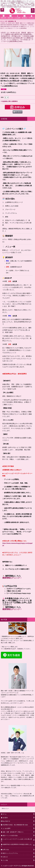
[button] (2, 10)
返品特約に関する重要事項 (9, 101)
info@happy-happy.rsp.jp (22, 593)
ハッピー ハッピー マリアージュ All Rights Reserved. (18, 866)
